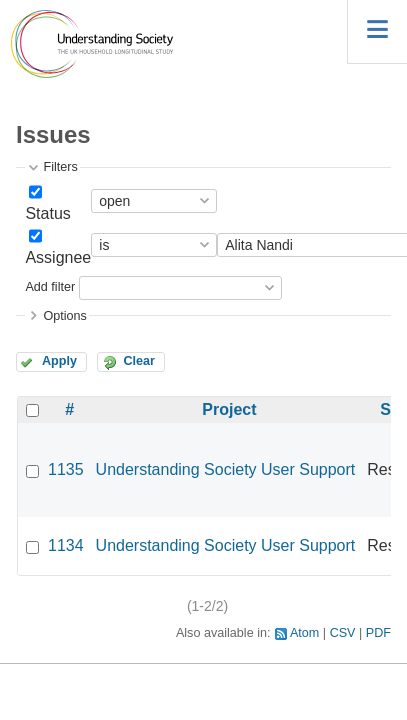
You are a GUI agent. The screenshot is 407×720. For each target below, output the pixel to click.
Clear (139, 361)
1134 (66, 545)
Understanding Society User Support (226, 469)
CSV (343, 633)
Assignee (58, 257)
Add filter (50, 287)
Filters (60, 167)
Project (229, 409)
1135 (66, 469)
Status (47, 213)
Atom (304, 633)
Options (64, 316)
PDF (378, 633)
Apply (59, 361)
